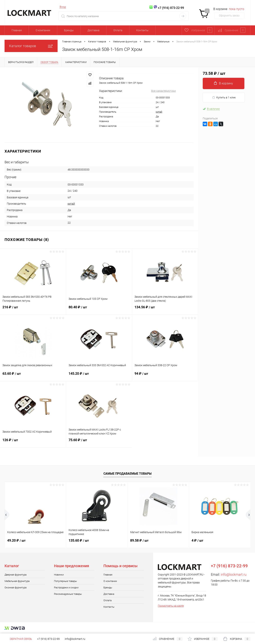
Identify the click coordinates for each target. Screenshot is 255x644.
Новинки (59, 575)
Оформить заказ (229, 16)
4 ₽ (197, 540)
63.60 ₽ (33, 376)
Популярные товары (65, 581)
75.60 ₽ (99, 442)
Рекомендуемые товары (68, 594)
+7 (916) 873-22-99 (48, 639)
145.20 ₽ (99, 376)
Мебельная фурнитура (17, 581)
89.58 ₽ (139, 540)
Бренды (69, 30)
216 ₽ (33, 309)
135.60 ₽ (79, 540)
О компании (43, 30)
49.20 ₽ (16, 540)
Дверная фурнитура (16, 575)
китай (159, 112)
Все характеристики (163, 91)
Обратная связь (18, 639)
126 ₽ (33, 442)
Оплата (118, 30)
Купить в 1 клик (224, 98)
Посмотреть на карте (171, 606)
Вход (63, 7)
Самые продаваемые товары (127, 474)
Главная (17, 30)
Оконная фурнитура (16, 588)
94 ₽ (165, 376)
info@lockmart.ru (234, 574)
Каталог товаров (31, 46)
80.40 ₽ (99, 309)
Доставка (93, 30)
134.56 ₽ (165, 309)
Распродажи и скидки (66, 588)
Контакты (142, 30)
